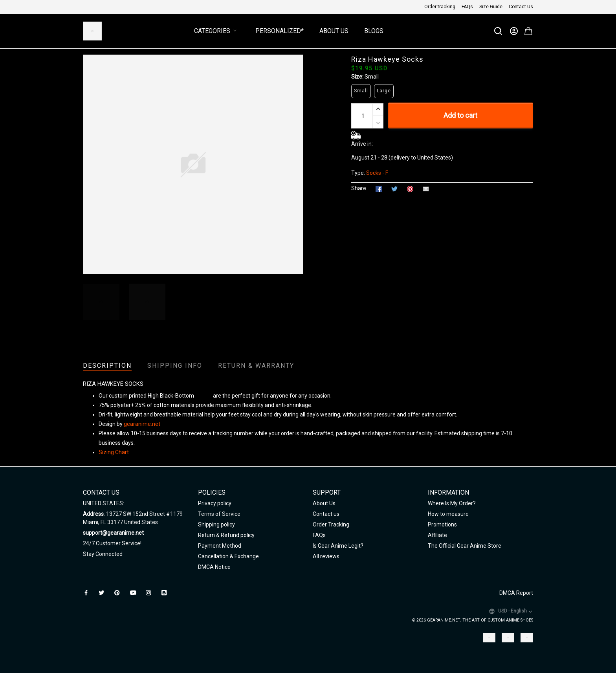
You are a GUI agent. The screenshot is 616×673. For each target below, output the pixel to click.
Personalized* (280, 31)
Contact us (326, 514)
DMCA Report (516, 593)
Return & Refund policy (226, 535)
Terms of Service (219, 514)
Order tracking (440, 7)
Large (384, 91)
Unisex (203, 396)
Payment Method (220, 546)
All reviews (326, 556)
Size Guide (491, 7)
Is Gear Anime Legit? (338, 546)
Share (359, 188)
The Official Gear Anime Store (465, 546)
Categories (217, 31)
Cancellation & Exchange (228, 556)
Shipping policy (216, 524)
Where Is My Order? (452, 503)
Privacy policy (215, 503)
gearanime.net (142, 424)
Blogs (374, 31)
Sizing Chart (114, 452)
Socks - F (377, 173)
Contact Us (521, 7)
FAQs (467, 7)
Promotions (442, 524)
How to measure (448, 514)
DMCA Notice (214, 567)
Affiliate (437, 535)
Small (372, 77)
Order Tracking (331, 524)
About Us (334, 31)
